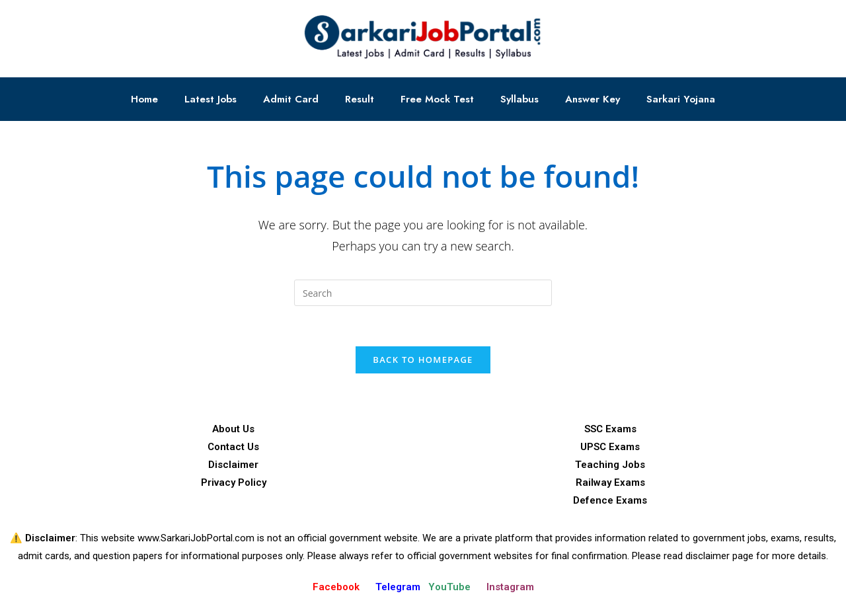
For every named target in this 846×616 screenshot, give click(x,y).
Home (144, 99)
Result (360, 99)
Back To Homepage (423, 360)
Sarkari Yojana (681, 99)
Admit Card (291, 99)
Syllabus (519, 99)
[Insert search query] (423, 293)
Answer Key (593, 99)
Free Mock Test (437, 99)
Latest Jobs (211, 99)
